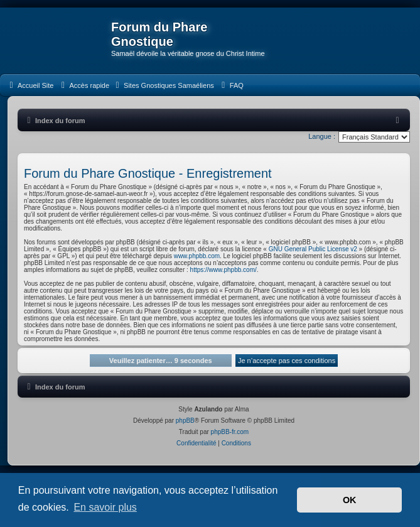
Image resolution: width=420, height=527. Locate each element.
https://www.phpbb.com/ (223, 270)
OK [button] (350, 500)
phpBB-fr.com (230, 432)
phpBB (185, 421)
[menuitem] (30, 85)
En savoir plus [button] (105, 507)
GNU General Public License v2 (313, 249)
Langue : (322, 136)
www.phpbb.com (197, 256)
